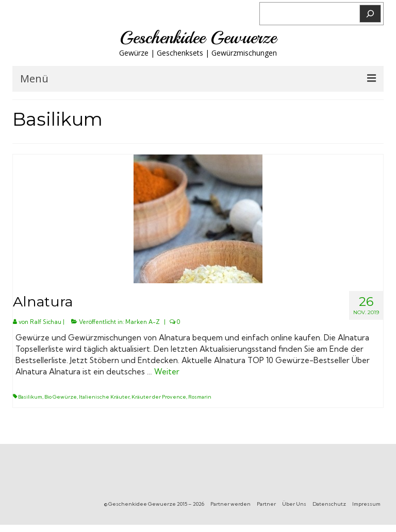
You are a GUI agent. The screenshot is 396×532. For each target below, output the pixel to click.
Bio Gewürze (61, 397)
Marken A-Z (143, 322)
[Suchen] (370, 14)
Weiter (167, 372)
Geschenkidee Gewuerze (198, 38)
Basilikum (30, 397)
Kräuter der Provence (159, 397)
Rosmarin (200, 397)
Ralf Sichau (46, 322)
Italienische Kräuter (104, 397)
